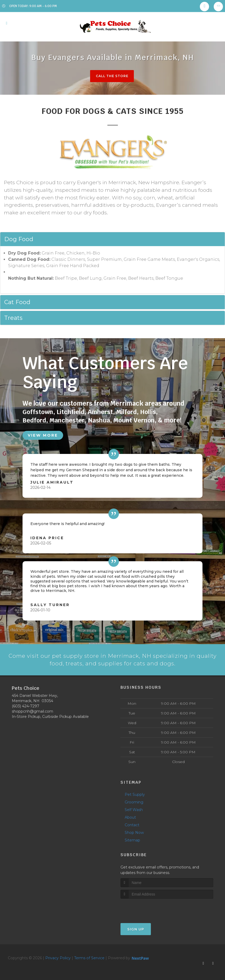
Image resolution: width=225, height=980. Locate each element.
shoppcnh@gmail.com (32, 711)
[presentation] (148, 909)
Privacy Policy (58, 958)
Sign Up (136, 929)
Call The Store (112, 76)
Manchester (68, 420)
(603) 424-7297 (26, 706)
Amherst (102, 412)
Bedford (35, 420)
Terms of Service (89, 958)
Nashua (100, 420)
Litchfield (71, 412)
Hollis (151, 412)
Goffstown (38, 412)
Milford (129, 412)
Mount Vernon (136, 420)
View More (43, 435)
